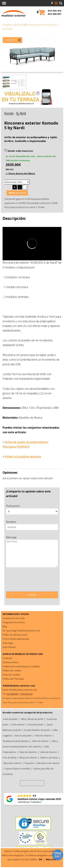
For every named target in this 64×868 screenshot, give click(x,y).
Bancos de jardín (23, 736)
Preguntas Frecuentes (14, 622)
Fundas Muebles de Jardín (37, 730)
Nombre (11, 522)
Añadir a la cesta (17, 193)
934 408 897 (55, 14)
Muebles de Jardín (13, 25)
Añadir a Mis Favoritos (19, 151)
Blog (5, 626)
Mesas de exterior (28, 758)
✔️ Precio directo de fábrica (20, 174)
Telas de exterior (43, 736)
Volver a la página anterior (23, 456)
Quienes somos (10, 662)
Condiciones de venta (14, 618)
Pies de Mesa (10, 758)
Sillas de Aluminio (28, 752)
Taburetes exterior (12, 763)
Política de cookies (12, 670)
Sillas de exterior (40, 741)
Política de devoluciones (15, 635)
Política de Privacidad (13, 679)
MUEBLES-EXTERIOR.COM (29, 654)
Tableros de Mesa (49, 758)
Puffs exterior (18, 725)
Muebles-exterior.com (22, 686)
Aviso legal (8, 643)
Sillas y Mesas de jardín (32, 719)
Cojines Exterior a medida (17, 769)
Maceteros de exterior (48, 763)
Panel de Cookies (11, 675)
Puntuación (13, 506)
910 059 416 (55, 11)
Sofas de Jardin (10, 719)
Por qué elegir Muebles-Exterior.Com (21, 631)
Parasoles (29, 763)
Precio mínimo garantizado (16, 639)
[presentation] (32, 581)
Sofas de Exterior (48, 752)
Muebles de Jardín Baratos (16, 741)
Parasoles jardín (35, 725)
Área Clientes (9, 647)
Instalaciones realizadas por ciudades (21, 666)
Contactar (7, 658)
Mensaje (11, 537)
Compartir (11, 40)
